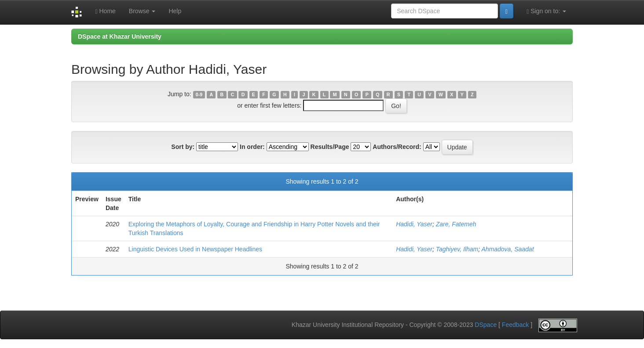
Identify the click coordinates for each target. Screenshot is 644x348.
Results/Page (330, 147)
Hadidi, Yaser (414, 224)
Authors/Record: (397, 147)
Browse (142, 11)
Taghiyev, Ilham (457, 249)
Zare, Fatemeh (456, 224)
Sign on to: (546, 11)
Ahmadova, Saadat (507, 249)
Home (105, 11)
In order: (252, 147)
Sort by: (183, 147)
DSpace (486, 325)
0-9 (199, 94)
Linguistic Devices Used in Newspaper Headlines (195, 249)
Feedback (515, 325)
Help (175, 11)
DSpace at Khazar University (120, 36)
